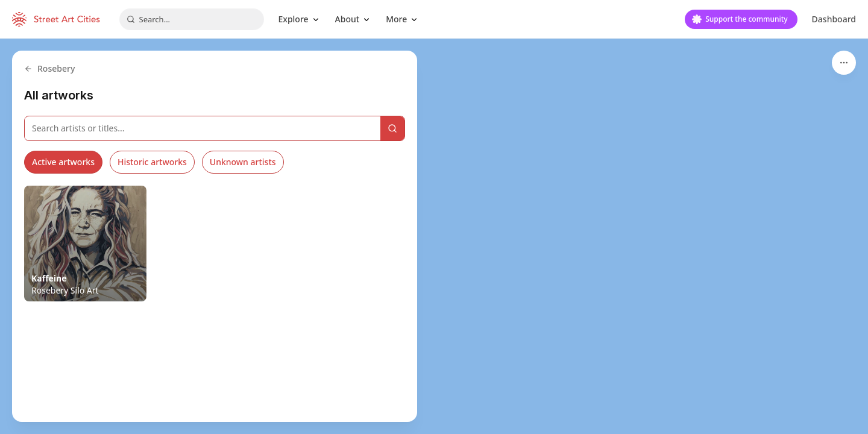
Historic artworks (152, 162)
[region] (434, 236)
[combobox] (192, 19)
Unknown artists (243, 162)
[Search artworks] (203, 128)
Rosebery (49, 68)
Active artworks (63, 162)
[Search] (392, 128)
